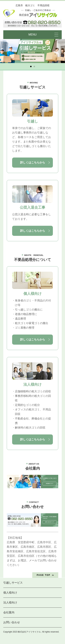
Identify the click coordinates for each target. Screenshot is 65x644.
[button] (31, 66)
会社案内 (9, 612)
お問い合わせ (12, 622)
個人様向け (10, 593)
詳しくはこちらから (33, 162)
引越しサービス (13, 583)
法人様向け (10, 602)
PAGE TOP (44, 575)
